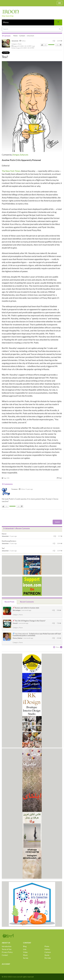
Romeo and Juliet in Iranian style (27, 608)
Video (25, 952)
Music (25, 955)
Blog (25, 946)
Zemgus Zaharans (20, 155)
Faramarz (15, 489)
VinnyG (15, 623)
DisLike (60, 45)
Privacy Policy (7, 952)
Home (15, 36)
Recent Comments (27, 602)
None (20, 44)
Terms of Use (7, 949)
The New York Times (11, 171)
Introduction (7, 946)
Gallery (47, 949)
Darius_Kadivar (18, 638)
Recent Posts (9, 602)
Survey (26, 958)
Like (42, 45)
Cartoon (22, 36)
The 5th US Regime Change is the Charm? (30, 621)
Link (25, 949)
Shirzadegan (17, 610)
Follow (23, 41)
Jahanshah (15, 41)
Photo (47, 946)
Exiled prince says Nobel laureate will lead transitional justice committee (37, 635)
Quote (47, 955)
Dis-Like (48, 958)
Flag (59, 478)
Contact (5, 955)
